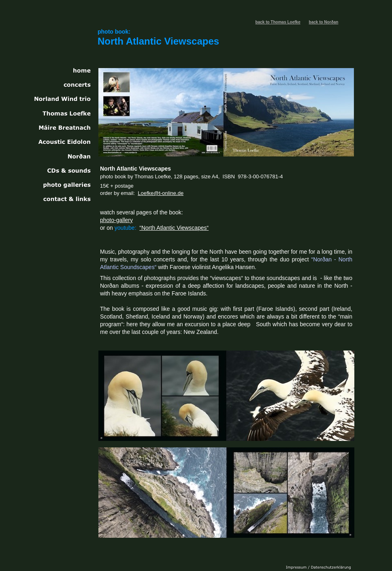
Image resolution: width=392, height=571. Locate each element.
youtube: (126, 228)
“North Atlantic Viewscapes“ (174, 228)
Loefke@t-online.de (161, 193)
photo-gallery (116, 220)
